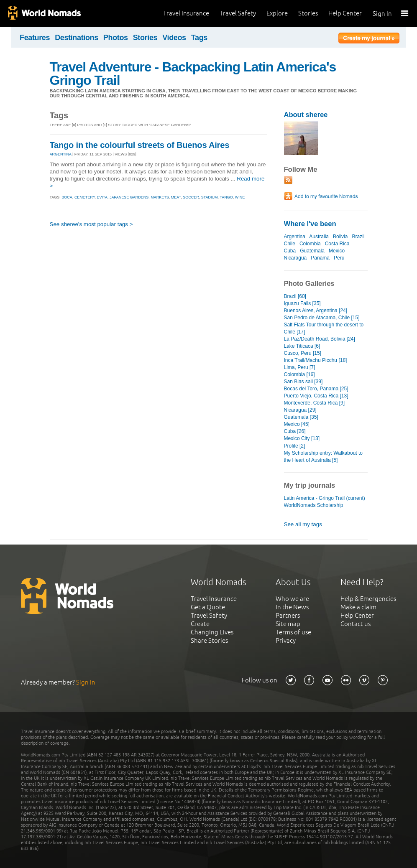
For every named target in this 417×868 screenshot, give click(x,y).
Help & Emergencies (368, 599)
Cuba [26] (295, 431)
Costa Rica (337, 244)
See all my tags (303, 524)
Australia (319, 237)
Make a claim (358, 607)
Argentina (295, 237)
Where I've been (310, 224)
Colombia (310, 244)
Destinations (77, 38)
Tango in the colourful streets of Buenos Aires (140, 145)
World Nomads (44, 14)
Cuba (290, 251)
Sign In (382, 14)
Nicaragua (295, 258)
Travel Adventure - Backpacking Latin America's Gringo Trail (193, 74)
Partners (288, 615)
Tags (199, 38)
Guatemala (312, 251)
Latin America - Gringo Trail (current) (325, 498)
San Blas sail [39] (303, 382)
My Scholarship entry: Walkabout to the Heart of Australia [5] (324, 457)
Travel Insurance (186, 13)
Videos (174, 38)
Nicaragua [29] (300, 410)
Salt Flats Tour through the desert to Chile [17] (324, 328)
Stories (308, 13)
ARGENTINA (61, 154)
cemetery (85, 197)
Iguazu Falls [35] (302, 303)
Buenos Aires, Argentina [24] (316, 311)
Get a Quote (208, 607)
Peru (339, 258)
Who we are (292, 599)
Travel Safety (238, 13)
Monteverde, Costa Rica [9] (315, 403)
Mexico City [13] (302, 438)
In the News (292, 607)
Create (200, 624)
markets (160, 197)
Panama (320, 258)
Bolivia (340, 237)
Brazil (358, 237)
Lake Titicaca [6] (302, 346)
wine (240, 197)
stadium (210, 197)
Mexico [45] (297, 424)
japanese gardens (129, 197)
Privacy (286, 640)
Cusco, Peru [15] (303, 353)
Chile (290, 244)
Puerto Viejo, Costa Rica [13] (316, 396)
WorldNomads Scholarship (314, 505)
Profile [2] (295, 446)
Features (35, 38)
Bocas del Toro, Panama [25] (316, 389)
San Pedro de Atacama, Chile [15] (322, 318)
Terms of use (293, 632)
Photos (116, 38)
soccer (191, 197)
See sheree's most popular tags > (91, 224)
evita (102, 197)
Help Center (345, 13)
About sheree (306, 115)
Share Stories (209, 640)
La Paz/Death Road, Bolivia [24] (320, 339)
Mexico (337, 251)
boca (67, 197)
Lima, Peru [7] (300, 367)
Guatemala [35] (301, 417)
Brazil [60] (295, 296)
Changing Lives (212, 632)
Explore (277, 13)
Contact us (356, 624)
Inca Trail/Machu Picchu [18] (316, 360)
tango (226, 197)
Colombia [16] (299, 374)
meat (176, 197)
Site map (288, 624)
